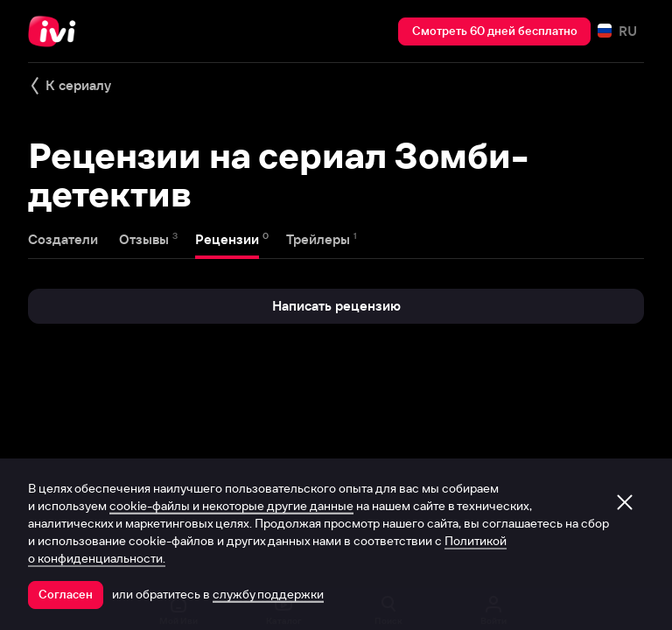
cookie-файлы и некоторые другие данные (231, 506)
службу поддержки (268, 594)
